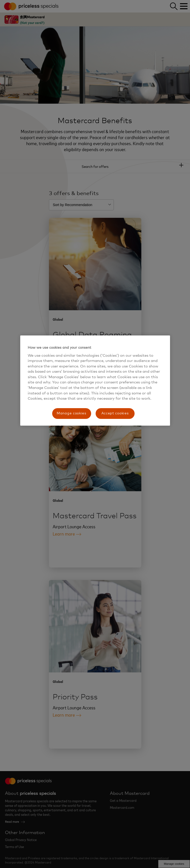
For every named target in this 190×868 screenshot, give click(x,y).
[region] (95, 381)
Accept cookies (115, 413)
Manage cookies (72, 413)
